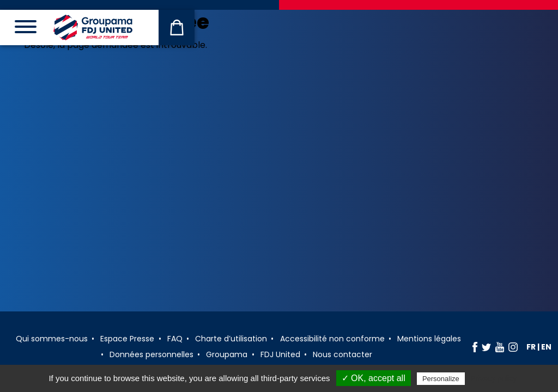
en (546, 347)
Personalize (441, 379)
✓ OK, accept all (374, 378)
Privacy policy (494, 378)
